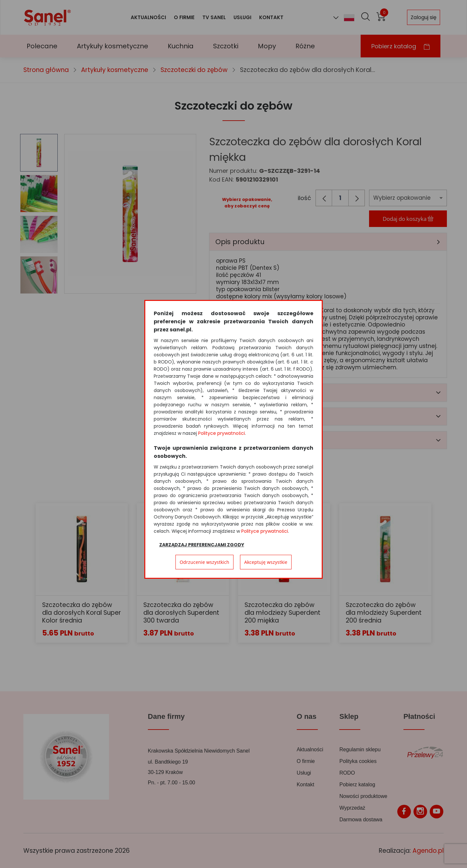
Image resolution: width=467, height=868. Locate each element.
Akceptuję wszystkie (266, 562)
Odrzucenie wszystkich (204, 562)
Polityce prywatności (222, 433)
